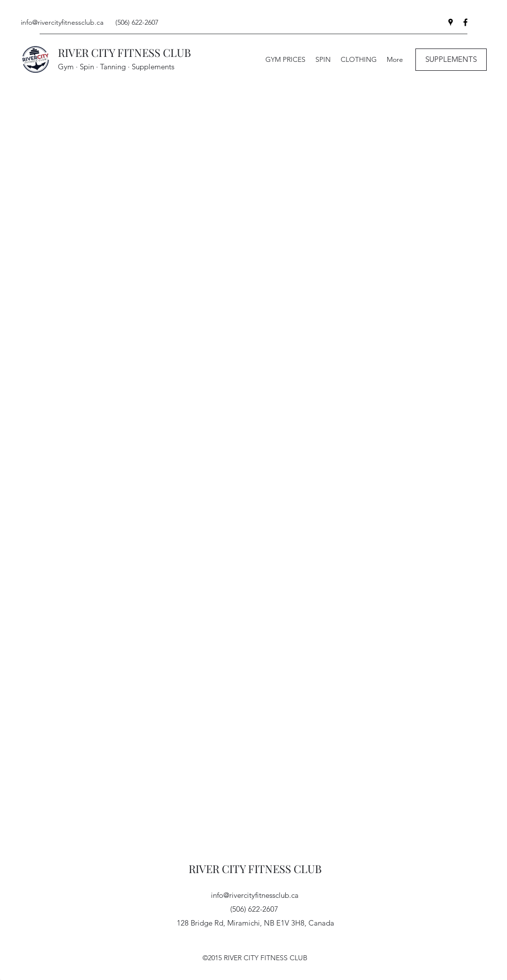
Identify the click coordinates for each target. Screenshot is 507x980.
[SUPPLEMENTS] (451, 60)
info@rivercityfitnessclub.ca (62, 22)
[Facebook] (465, 22)
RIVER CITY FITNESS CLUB (125, 52)
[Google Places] (451, 22)
